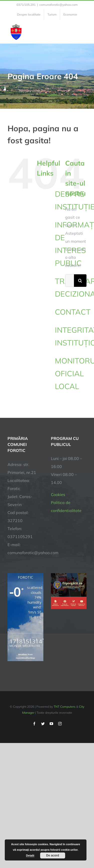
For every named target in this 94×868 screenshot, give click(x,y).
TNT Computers (65, 707)
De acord (53, 855)
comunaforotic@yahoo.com (59, 5)
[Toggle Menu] (84, 32)
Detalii (30, 855)
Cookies (58, 494)
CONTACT (73, 312)
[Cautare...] (70, 281)
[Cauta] (80, 281)
